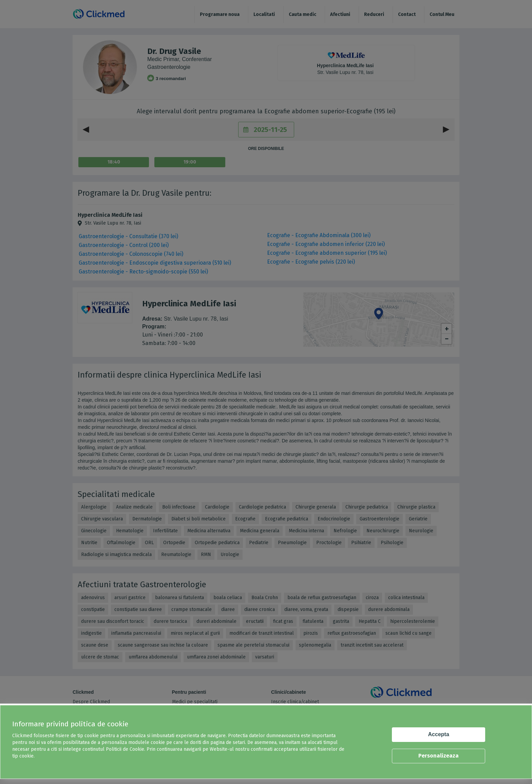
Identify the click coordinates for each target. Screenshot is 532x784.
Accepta (439, 734)
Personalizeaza (439, 756)
